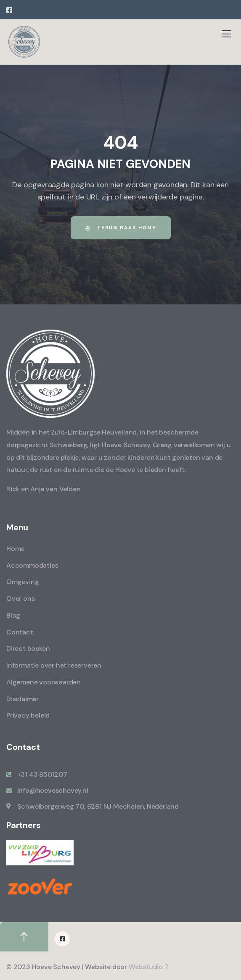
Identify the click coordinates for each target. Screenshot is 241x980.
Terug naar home (121, 228)
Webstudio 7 (149, 967)
